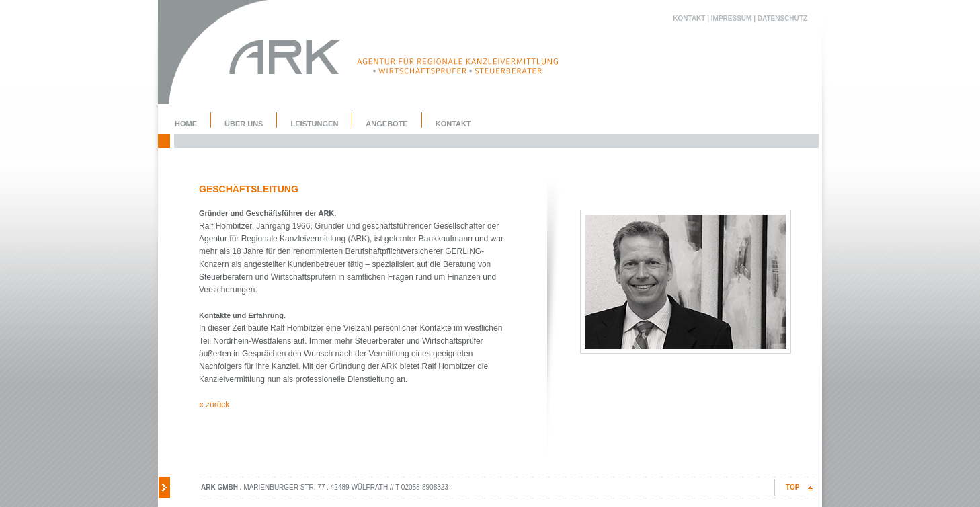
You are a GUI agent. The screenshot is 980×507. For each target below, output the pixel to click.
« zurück (214, 405)
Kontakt (689, 18)
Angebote (386, 124)
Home (186, 124)
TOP (792, 487)
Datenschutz (782, 18)
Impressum (732, 18)
